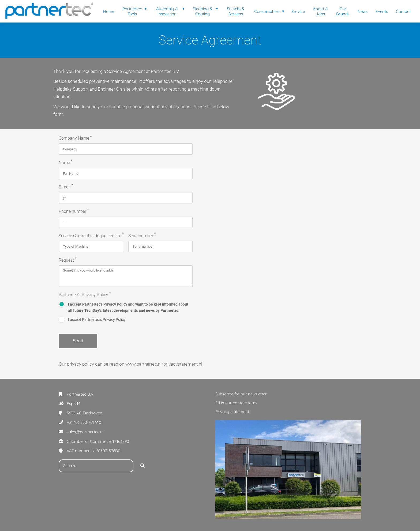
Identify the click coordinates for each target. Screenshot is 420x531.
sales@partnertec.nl (85, 432)
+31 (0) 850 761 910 (84, 422)
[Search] (142, 466)
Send (78, 341)
